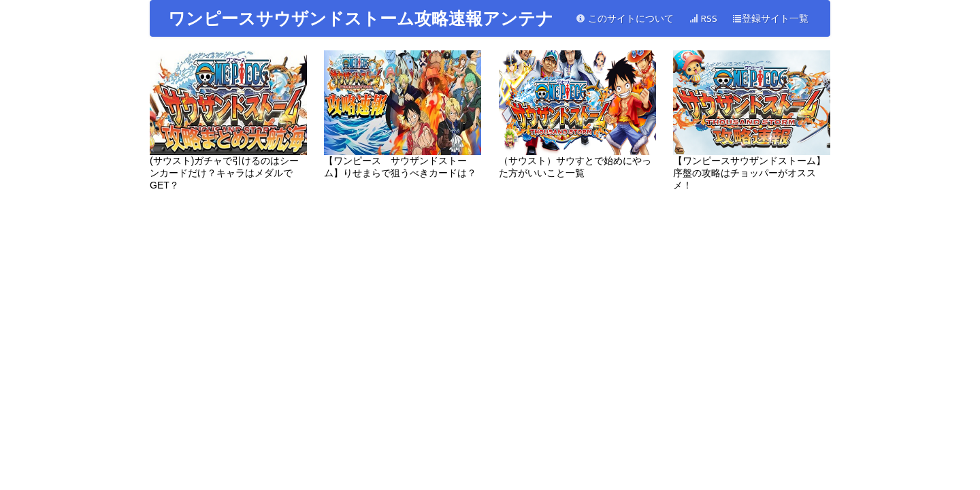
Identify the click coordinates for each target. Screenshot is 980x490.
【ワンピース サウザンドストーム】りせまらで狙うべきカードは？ (403, 114)
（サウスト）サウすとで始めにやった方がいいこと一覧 (577, 114)
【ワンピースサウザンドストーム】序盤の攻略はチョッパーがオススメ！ (752, 120)
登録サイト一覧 (770, 19)
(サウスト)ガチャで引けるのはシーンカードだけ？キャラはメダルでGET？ (228, 120)
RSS (703, 19)
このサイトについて (625, 19)
